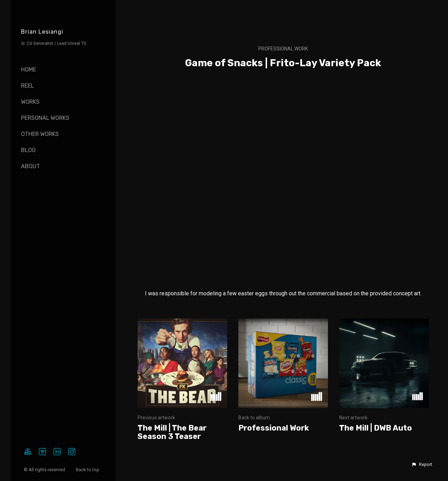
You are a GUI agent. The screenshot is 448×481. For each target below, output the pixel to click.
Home (29, 70)
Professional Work (283, 49)
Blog (28, 150)
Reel (27, 86)
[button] (422, 465)
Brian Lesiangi (42, 32)
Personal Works (45, 118)
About (30, 166)
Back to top (88, 470)
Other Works (40, 134)
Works (30, 102)
